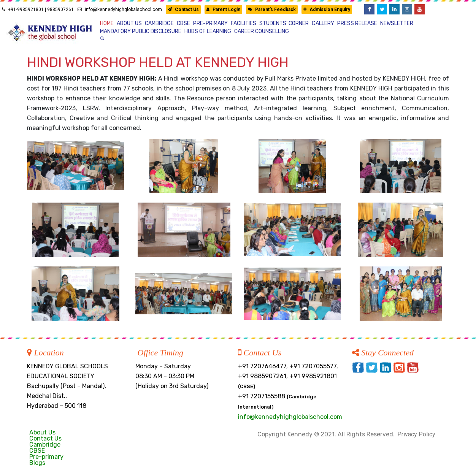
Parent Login (223, 10)
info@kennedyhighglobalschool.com (120, 10)
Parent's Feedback (272, 10)
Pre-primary (46, 457)
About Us (42, 432)
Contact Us (183, 10)
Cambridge (45, 445)
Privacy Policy (416, 434)
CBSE (37, 451)
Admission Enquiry (327, 10)
